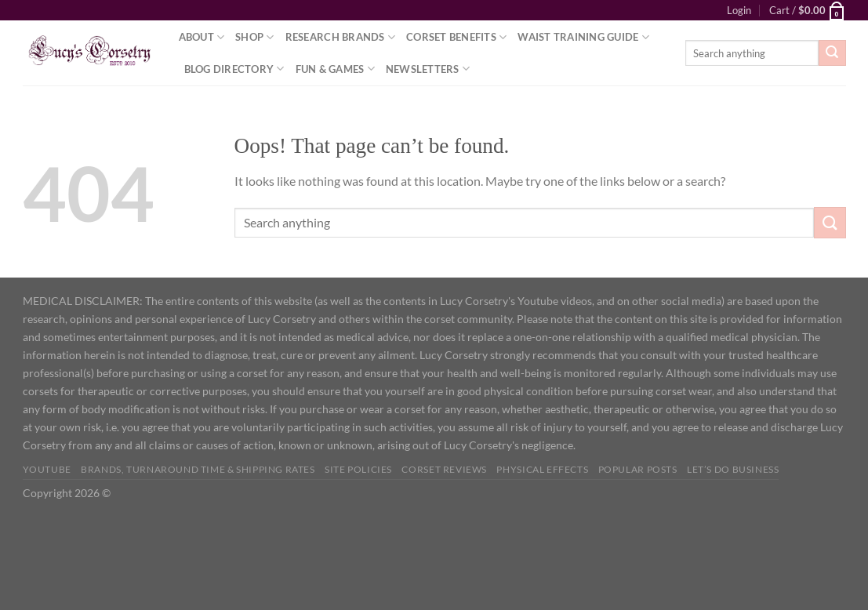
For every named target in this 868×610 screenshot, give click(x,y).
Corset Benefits (456, 37)
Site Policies (358, 469)
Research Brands (340, 37)
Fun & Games (335, 69)
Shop (254, 37)
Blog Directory (234, 69)
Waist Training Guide (583, 37)
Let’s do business (733, 469)
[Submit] (832, 53)
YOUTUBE (47, 469)
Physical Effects (542, 469)
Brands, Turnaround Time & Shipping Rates (198, 469)
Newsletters (428, 69)
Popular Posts (638, 469)
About (202, 37)
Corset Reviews (444, 469)
